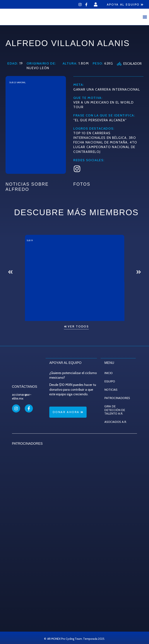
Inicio (108, 373)
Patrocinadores (117, 398)
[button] (145, 17)
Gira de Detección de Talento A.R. (115, 410)
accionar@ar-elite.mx (22, 397)
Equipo (110, 381)
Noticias (111, 389)
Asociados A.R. (115, 422)
